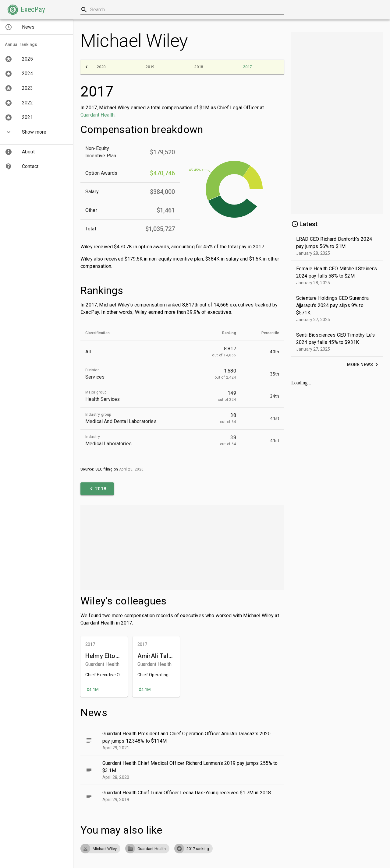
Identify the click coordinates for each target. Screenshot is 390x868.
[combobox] (182, 10)
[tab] (101, 67)
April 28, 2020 (131, 469)
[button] (26, 10)
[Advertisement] (182, 548)
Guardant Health (97, 115)
